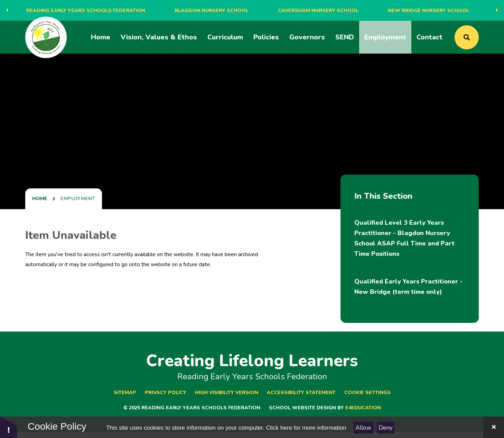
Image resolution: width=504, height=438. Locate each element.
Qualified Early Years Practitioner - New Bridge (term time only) (408, 287)
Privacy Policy (166, 393)
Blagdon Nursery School (212, 11)
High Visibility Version (227, 393)
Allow (363, 428)
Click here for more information (306, 428)
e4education (363, 408)
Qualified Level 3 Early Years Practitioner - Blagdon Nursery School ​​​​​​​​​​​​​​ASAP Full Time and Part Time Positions (404, 238)
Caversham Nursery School (318, 11)
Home (40, 199)
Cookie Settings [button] (367, 393)
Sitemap (125, 393)
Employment (78, 199)
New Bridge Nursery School (428, 11)
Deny (386, 428)
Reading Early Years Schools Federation (86, 11)
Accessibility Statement (301, 393)
